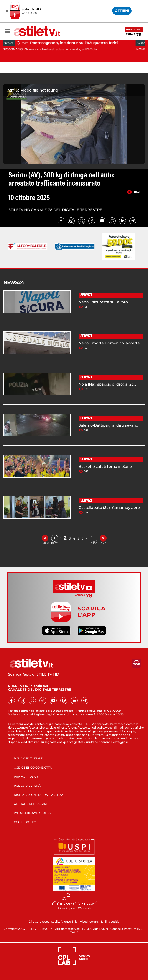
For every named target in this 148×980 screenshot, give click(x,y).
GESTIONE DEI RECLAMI (31, 804)
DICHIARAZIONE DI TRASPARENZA (39, 795)
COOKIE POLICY (25, 822)
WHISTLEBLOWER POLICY (33, 813)
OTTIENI (122, 11)
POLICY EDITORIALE (28, 758)
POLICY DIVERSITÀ (27, 786)
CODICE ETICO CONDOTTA (33, 767)
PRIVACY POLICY (26, 777)
